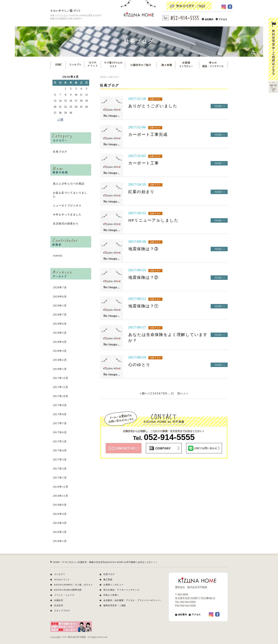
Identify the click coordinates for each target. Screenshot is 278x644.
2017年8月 (60, 414)
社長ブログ (60, 152)
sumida (58, 256)
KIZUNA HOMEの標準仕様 (68, 590)
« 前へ (144, 393)
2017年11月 (61, 387)
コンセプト (60, 574)
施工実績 (108, 580)
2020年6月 (60, 297)
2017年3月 (60, 460)
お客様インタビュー (113, 585)
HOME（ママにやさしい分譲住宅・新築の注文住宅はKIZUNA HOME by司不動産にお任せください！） (105, 562)
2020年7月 (60, 288)
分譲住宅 (59, 600)
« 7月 (60, 120)
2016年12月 (61, 487)
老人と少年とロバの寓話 (69, 184)
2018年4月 (60, 342)
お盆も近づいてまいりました (70, 195)
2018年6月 (60, 324)
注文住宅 (59, 605)
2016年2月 (60, 532)
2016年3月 (60, 523)
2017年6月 (60, 432)
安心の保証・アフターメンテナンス (121, 590)
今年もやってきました (67, 215)
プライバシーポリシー (148, 600)
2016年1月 (60, 541)
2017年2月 (60, 469)
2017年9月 (60, 405)
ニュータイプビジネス (67, 206)
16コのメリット (62, 580)
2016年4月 (60, 514)
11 (172, 393)
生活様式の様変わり (66, 224)
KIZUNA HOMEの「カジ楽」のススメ (73, 585)
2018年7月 (60, 315)
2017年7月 (60, 423)
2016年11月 (61, 496)
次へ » (181, 393)
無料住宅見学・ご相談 (115, 605)
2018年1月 (60, 369)
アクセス (223, 19)
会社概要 (119, 600)
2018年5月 (60, 333)
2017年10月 (61, 396)
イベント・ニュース (64, 595)
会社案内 (209, 19)
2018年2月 (60, 360)
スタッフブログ (62, 611)
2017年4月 (60, 451)
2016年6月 (60, 505)
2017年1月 (60, 478)
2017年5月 (60, 441)
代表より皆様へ (111, 595)
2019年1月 (60, 306)
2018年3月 (60, 351)
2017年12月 (61, 378)
